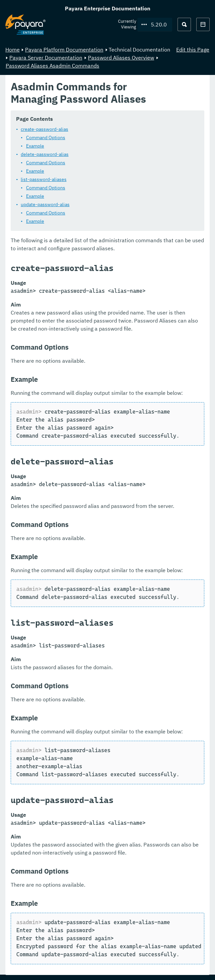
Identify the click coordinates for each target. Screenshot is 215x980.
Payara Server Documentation (46, 58)
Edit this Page (193, 50)
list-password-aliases (44, 179)
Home (13, 50)
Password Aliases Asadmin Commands (52, 66)
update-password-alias (45, 204)
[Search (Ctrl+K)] (184, 24)
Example (35, 146)
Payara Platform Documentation (64, 50)
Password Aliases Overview (121, 58)
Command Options (46, 137)
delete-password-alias (45, 154)
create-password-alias (44, 129)
